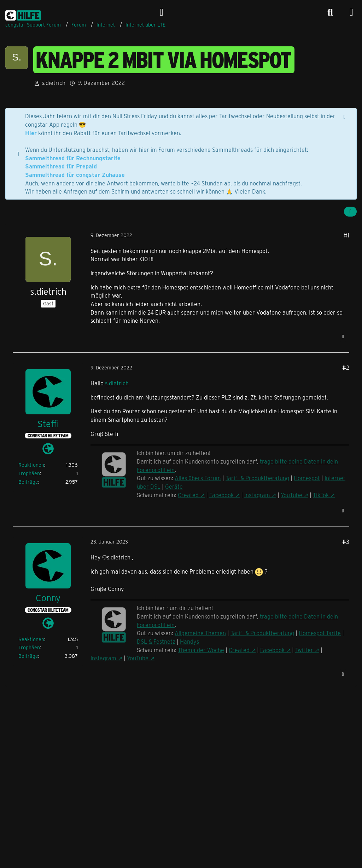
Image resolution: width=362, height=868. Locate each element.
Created (239, 650)
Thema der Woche (201, 650)
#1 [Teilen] (346, 235)
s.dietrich (117, 383)
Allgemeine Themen (200, 633)
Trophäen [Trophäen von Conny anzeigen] (29, 647)
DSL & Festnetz (156, 641)
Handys (189, 641)
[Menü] (351, 12)
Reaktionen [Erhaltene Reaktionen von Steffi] (31, 465)
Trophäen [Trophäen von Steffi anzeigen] (29, 473)
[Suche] (330, 12)
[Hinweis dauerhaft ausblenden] (345, 116)
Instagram (103, 658)
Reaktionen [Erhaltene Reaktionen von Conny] (31, 639)
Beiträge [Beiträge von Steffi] (28, 482)
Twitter (304, 650)
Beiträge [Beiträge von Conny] (28, 656)
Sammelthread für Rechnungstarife (73, 158)
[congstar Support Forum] (23, 14)
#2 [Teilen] (346, 367)
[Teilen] (350, 212)
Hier (31, 133)
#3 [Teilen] (346, 542)
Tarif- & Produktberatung (262, 633)
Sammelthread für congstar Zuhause (75, 175)
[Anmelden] (162, 12)
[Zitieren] (343, 337)
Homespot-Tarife (320, 633)
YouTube (138, 658)
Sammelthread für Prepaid (61, 166)
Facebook (272, 650)
